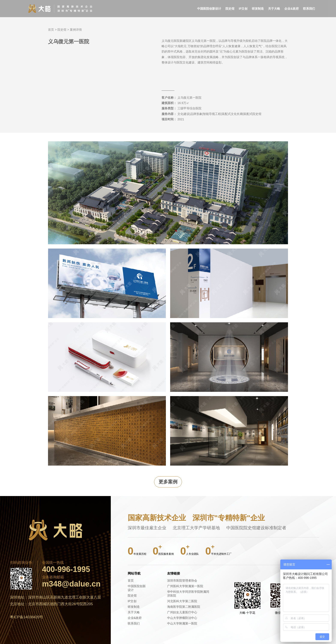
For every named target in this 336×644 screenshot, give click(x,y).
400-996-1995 (66, 569)
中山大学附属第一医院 (182, 623)
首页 (51, 30)
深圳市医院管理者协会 (182, 581)
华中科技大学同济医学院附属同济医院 (188, 594)
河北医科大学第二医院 (182, 601)
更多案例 (168, 482)
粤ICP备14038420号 (26, 617)
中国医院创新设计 (209, 9)
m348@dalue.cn (71, 584)
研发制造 (258, 9)
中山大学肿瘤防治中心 (182, 618)
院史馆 (230, 9)
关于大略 (274, 9)
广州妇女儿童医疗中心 (182, 612)
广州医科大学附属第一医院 (185, 586)
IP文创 (243, 9)
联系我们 (309, 9)
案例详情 (76, 30)
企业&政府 (291, 9)
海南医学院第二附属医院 (184, 607)
